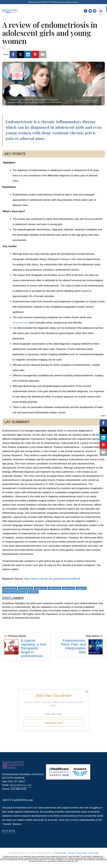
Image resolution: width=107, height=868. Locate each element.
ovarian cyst (40, 588)
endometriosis (10, 588)
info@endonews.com (21, 785)
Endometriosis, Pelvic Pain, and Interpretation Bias (73, 646)
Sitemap (71, 853)
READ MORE (9, 831)
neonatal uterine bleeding (15, 592)
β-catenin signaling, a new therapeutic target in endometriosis (34, 648)
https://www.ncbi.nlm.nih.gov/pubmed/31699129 (52, 579)
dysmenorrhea (20, 323)
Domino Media (61, 853)
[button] (53, 695)
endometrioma (26, 588)
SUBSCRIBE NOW (53, 723)
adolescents (68, 588)
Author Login (93, 853)
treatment (33, 592)
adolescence (54, 588)
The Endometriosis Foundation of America (64, 2)
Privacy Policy (81, 853)
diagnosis (81, 588)
